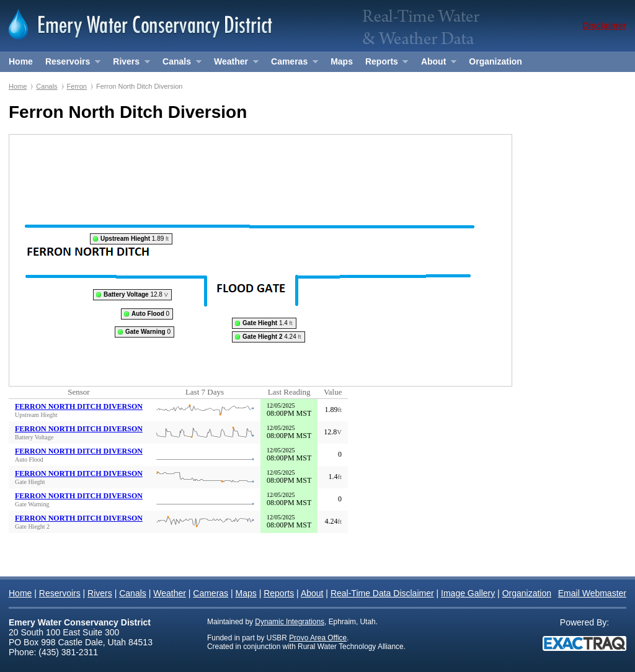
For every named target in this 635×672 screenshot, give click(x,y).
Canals (179, 64)
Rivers (128, 64)
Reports (384, 64)
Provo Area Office (318, 638)
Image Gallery (468, 593)
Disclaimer (604, 25)
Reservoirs (70, 64)
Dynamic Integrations (290, 622)
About (436, 64)
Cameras (291, 64)
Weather (233, 64)
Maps (342, 61)
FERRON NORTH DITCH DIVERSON (79, 406)
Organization (495, 61)
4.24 (272, 337)
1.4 (268, 323)
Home (21, 61)
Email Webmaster (592, 593)
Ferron (77, 86)
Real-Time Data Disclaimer (382, 593)
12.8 (136, 294)
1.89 (135, 239)
